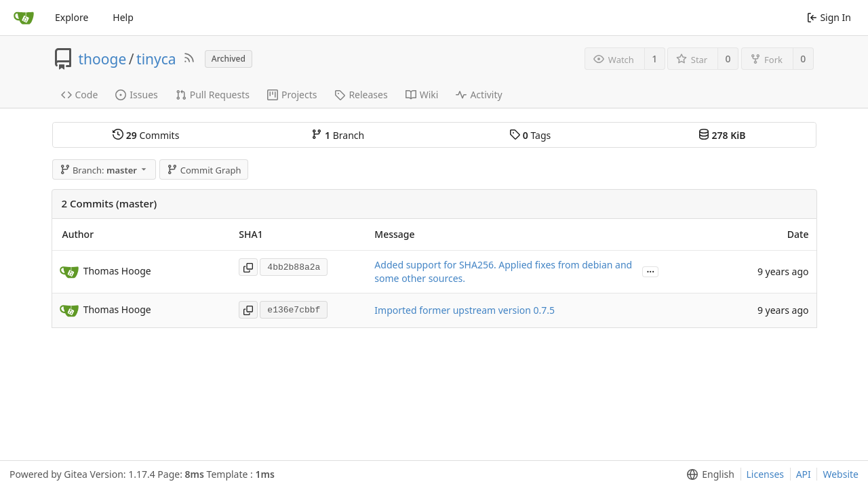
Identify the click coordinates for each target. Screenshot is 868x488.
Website (841, 474)
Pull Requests (213, 95)
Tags (530, 135)
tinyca (156, 59)
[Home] (24, 18)
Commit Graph (204, 170)
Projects (292, 95)
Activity (479, 95)
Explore (72, 17)
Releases (361, 95)
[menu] (708, 474)
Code (80, 95)
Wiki (422, 95)
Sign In (829, 17)
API (804, 474)
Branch (338, 135)
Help (123, 17)
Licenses (766, 474)
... (650, 271)
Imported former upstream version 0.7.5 (465, 310)
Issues (136, 95)
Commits (146, 135)
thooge (103, 59)
